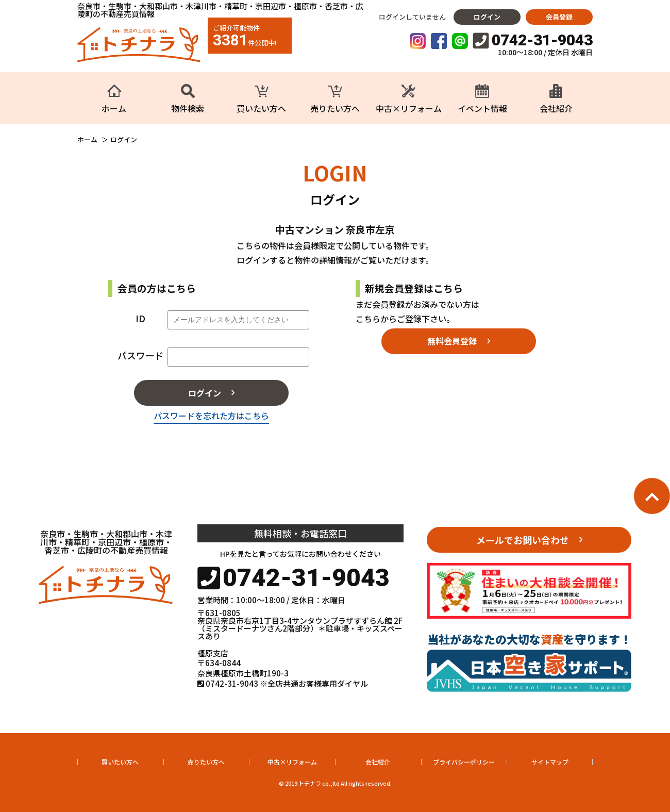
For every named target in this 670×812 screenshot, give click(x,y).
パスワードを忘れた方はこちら (211, 416)
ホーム (87, 140)
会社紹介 (378, 762)
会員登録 (559, 17)
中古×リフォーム (292, 762)
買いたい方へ (120, 762)
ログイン (487, 17)
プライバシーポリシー (464, 762)
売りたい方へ (206, 762)
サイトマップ (550, 762)
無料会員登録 (452, 341)
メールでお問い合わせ (523, 540)
